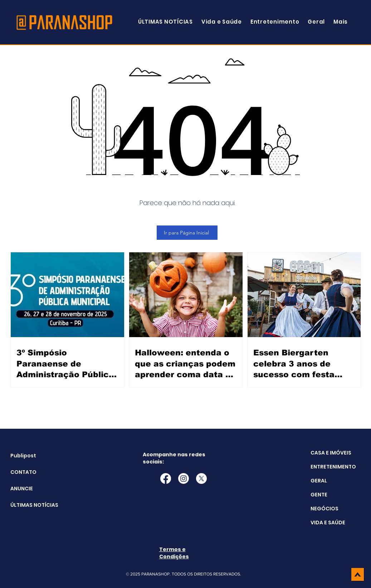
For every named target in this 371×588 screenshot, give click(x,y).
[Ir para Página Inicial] (187, 233)
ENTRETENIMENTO (333, 467)
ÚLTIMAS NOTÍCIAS (28, 505)
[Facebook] (166, 478)
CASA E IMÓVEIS (331, 453)
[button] (341, 22)
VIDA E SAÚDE (328, 523)
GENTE (319, 495)
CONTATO (23, 472)
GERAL (319, 481)
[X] (201, 478)
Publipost (23, 456)
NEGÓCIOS (324, 509)
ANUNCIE (22, 489)
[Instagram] (184, 478)
